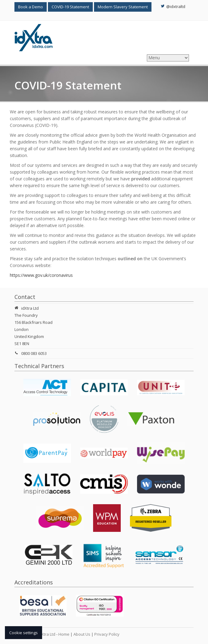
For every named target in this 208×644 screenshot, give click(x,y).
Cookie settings (24, 633)
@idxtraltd (173, 6)
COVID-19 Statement (70, 7)
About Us (82, 634)
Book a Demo (31, 7)
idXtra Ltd (47, 634)
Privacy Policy (107, 634)
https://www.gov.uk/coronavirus (41, 275)
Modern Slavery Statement (123, 7)
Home (64, 634)
